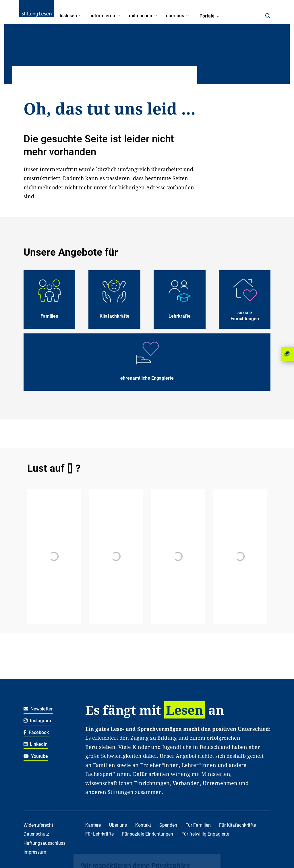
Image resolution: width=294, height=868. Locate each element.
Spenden (168, 825)
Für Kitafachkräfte (237, 825)
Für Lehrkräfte (99, 834)
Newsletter (38, 709)
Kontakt (143, 825)
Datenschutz (36, 834)
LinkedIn (36, 744)
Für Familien (198, 825)
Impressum (35, 852)
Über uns (118, 825)
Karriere (93, 825)
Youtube (36, 756)
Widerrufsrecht (38, 825)
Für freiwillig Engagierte (205, 834)
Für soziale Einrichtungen (148, 834)
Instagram (37, 721)
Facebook (36, 732)
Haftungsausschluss (45, 843)
